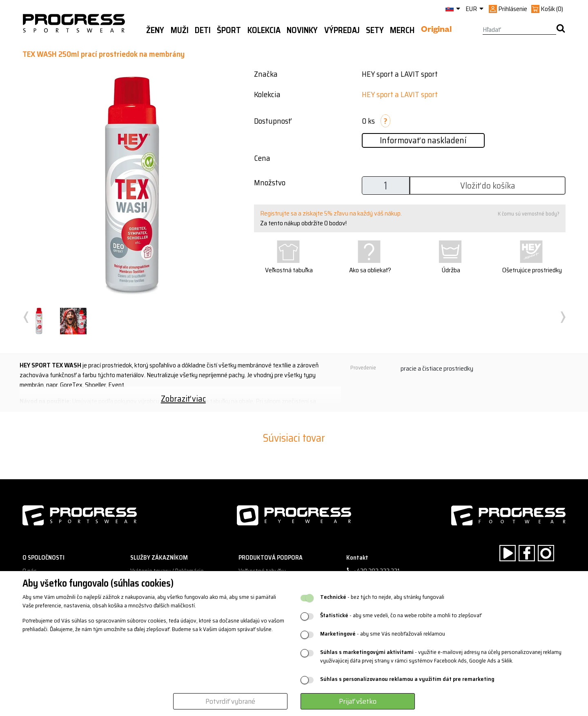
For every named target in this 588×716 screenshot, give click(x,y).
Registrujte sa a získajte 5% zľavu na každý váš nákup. (331, 213)
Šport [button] (229, 30)
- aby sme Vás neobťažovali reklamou (383, 634)
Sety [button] (375, 30)
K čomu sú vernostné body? (529, 214)
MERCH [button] (402, 30)
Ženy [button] (155, 30)
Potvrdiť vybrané (230, 701)
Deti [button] (203, 30)
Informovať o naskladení (423, 140)
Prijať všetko (358, 701)
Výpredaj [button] (342, 30)
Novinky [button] (302, 30)
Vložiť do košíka (488, 186)
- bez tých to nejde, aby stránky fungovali (382, 597)
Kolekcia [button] (264, 30)
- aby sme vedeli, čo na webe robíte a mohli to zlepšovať (401, 615)
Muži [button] (180, 30)
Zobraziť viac (183, 399)
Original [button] (436, 31)
